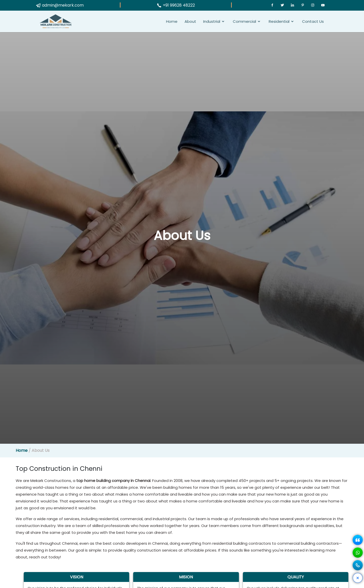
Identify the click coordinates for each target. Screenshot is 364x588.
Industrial (212, 21)
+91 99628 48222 (176, 5)
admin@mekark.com (60, 5)
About (190, 21)
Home (172, 21)
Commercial (244, 21)
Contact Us (313, 21)
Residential (279, 21)
